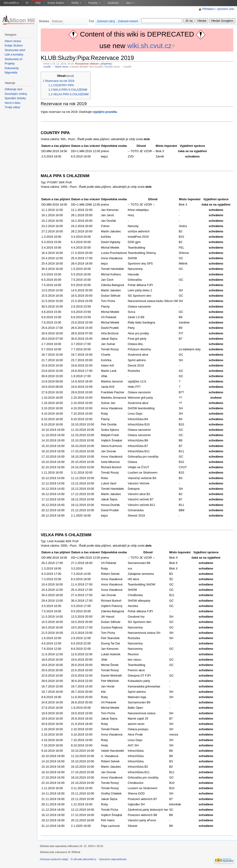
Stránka (44, 21)
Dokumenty (12, 68)
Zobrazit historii (128, 21)
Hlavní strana (13, 41)
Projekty (94, 3)
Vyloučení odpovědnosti (113, 859)
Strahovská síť (14, 59)
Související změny (16, 94)
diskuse (94, 64)
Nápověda (11, 73)
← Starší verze (60, 67)
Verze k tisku (12, 103)
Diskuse (57, 21)
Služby (76, 3)
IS (27, 3)
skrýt (70, 76)
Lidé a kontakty (14, 55)
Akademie (113, 3)
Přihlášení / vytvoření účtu (218, 9)
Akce (130, 3)
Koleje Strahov (56, 3)
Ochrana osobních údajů (54, 859)
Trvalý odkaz (12, 107)
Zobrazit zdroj (106, 21)
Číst (91, 21)
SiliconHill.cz (11, 3)
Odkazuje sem (14, 89)
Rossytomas (82, 64)
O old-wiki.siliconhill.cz (83, 859)
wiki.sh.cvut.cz (150, 46)
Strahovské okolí (15, 50)
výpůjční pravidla (105, 112)
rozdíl (47, 67)
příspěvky (106, 64)
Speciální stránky (15, 98)
